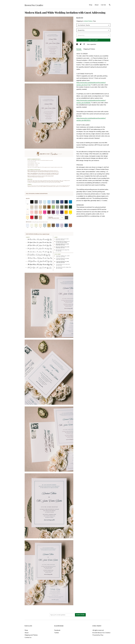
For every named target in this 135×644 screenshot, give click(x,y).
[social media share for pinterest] (84, 44)
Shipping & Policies (89, 49)
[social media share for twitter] (81, 44)
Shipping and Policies (31, 635)
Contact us (28, 637)
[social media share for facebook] (77, 44)
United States (88, 21)
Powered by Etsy (98, 635)
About (97, 5)
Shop (91, 5)
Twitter (57, 633)
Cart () (103, 5)
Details (79, 49)
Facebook (57, 630)
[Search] (110, 5)
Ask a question (92, 44)
